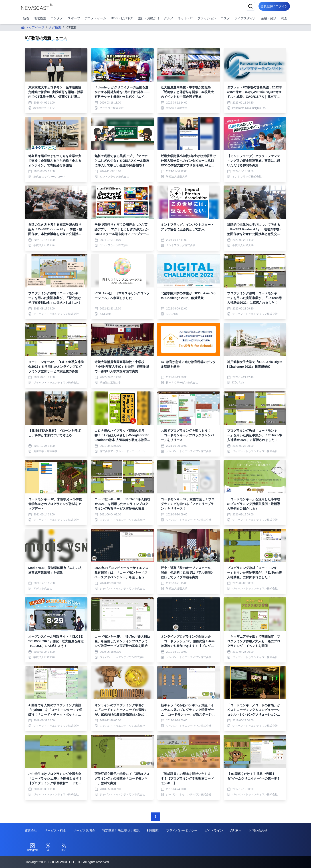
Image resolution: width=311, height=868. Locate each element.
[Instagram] (32, 847)
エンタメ (57, 18)
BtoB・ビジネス (122, 18)
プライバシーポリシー (182, 830)
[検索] (247, 6)
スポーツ (74, 18)
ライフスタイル (245, 18)
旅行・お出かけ (149, 18)
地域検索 (40, 18)
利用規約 (153, 830)
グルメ (169, 18)
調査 (284, 18)
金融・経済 (269, 18)
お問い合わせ (258, 830)
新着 (26, 18)
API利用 (236, 830)
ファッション (207, 18)
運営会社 (31, 830)
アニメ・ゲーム (95, 18)
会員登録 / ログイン (273, 6)
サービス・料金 (55, 830)
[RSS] (64, 847)
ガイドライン (214, 830)
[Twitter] (48, 847)
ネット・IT (185, 18)
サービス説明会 (84, 830)
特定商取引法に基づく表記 (121, 830)
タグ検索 (55, 27)
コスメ (225, 18)
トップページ (33, 27)
